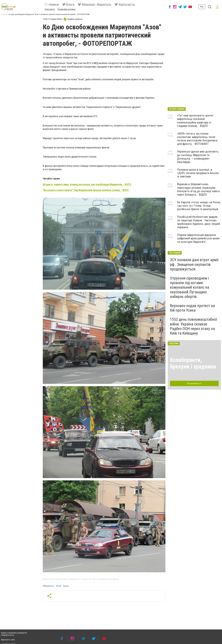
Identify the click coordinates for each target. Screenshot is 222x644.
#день (66, 586)
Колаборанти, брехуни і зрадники (193, 363)
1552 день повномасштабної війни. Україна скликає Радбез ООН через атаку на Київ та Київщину (193, 326)
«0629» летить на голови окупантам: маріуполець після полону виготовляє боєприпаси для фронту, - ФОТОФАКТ (197, 139)
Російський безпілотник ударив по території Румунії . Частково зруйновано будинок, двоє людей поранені (198, 222)
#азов (59, 586)
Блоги (68, 5)
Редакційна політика (66, 9)
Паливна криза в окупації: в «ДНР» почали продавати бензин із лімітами (198, 173)
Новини (52, 5)
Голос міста (50, 9)
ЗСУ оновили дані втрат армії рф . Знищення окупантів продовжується (194, 264)
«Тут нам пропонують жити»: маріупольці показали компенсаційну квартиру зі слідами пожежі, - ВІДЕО (195, 121)
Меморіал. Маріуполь (95, 5)
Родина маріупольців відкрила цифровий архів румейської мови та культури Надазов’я (198, 238)
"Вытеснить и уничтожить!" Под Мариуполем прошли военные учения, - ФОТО (86, 190)
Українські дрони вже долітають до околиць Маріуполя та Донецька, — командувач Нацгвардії (198, 157)
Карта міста (125, 5)
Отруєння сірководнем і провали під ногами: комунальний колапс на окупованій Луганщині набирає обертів (190, 287)
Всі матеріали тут (194, 383)
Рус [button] (202, 7)
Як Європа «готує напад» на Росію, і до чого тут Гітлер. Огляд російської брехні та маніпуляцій (199, 206)
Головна (4, 14)
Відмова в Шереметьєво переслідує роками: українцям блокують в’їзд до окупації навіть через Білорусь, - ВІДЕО (199, 189)
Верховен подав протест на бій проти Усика (192, 308)
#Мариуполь (48, 586)
